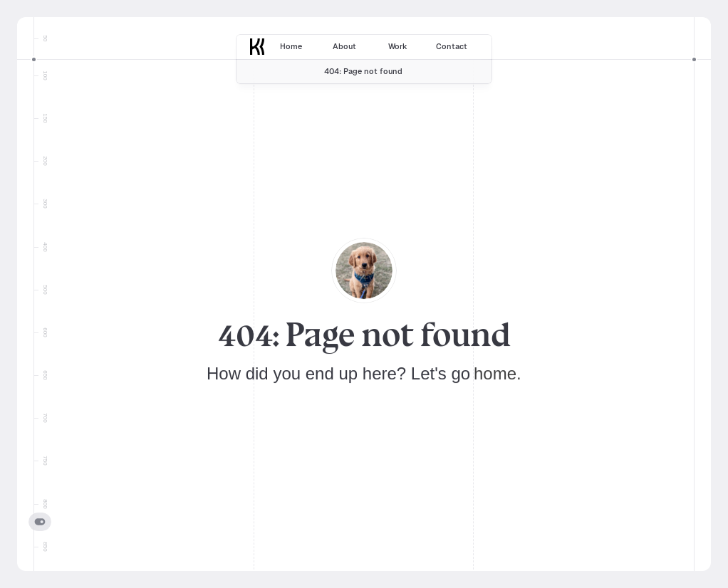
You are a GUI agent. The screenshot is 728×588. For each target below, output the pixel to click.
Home (291, 46)
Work (398, 46)
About (344, 46)
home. (498, 373)
